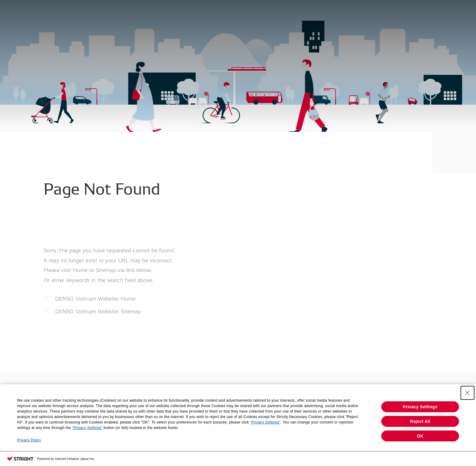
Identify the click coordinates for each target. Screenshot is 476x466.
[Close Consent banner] (467, 393)
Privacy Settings (420, 407)
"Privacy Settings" (265, 422)
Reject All (420, 421)
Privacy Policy (29, 440)
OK (420, 436)
